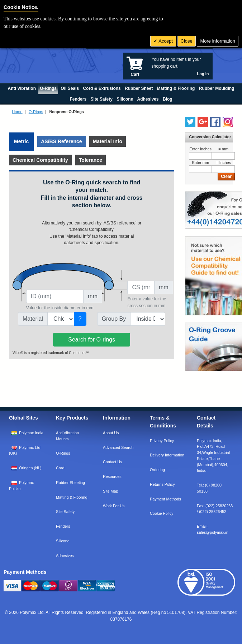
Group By (114, 319)
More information (218, 41)
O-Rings (36, 112)
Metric (21, 141)
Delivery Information (167, 455)
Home (17, 112)
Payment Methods (165, 499)
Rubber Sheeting (70, 483)
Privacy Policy (162, 441)
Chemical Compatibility (40, 160)
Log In (203, 74)
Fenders (63, 526)
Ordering (157, 470)
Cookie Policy (162, 513)
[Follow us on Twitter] (190, 122)
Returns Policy (162, 484)
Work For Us (114, 506)
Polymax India (31, 433)
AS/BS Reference (61, 141)
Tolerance (91, 160)
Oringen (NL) (30, 468)
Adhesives (65, 556)
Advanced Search (118, 447)
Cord (60, 468)
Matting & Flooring (72, 497)
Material (33, 319)
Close (187, 41)
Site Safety (65, 512)
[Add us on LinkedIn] (203, 122)
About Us (111, 433)
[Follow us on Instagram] (228, 122)
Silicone (63, 541)
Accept (165, 41)
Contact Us (112, 462)
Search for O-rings (92, 340)
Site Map (111, 491)
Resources (112, 476)
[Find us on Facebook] (215, 122)
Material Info (108, 141)
